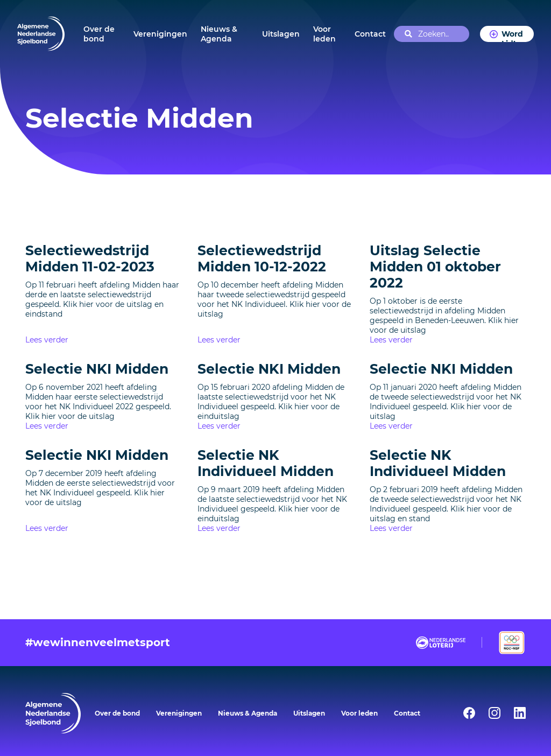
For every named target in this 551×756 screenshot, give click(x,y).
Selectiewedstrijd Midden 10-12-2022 (262, 258)
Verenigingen (160, 34)
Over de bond (99, 34)
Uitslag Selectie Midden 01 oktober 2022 (435, 267)
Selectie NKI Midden (97, 369)
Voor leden (324, 34)
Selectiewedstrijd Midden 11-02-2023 (90, 258)
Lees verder (47, 340)
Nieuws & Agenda (219, 34)
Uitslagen (281, 34)
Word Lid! (512, 36)
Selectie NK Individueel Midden (266, 463)
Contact (370, 34)
